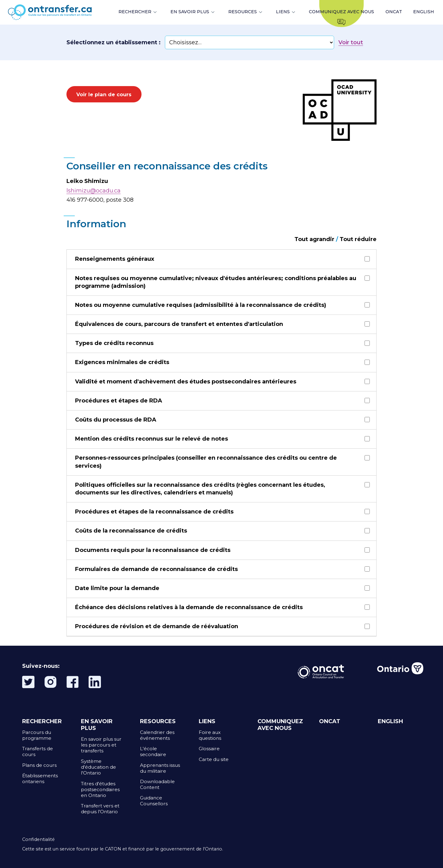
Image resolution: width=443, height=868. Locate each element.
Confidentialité (38, 839)
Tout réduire (358, 239)
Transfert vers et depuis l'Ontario (100, 809)
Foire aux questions (210, 735)
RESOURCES (243, 12)
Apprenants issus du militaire (160, 768)
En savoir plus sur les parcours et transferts (101, 745)
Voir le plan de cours (104, 94)
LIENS (283, 12)
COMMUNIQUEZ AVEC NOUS (280, 725)
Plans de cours (39, 765)
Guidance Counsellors (154, 801)
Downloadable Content (157, 784)
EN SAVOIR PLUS (190, 12)
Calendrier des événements (157, 735)
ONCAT (394, 12)
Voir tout (351, 42)
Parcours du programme (37, 735)
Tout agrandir (314, 239)
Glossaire (209, 749)
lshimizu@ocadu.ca (94, 191)
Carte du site (214, 759)
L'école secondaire (153, 751)
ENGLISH (424, 12)
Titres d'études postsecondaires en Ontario (100, 789)
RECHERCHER (135, 12)
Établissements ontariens (40, 779)
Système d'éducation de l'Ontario (98, 767)
